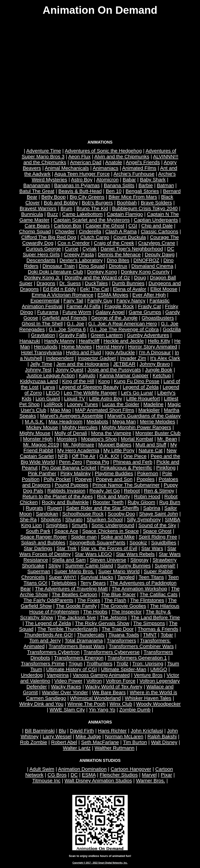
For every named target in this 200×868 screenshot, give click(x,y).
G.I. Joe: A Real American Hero (123, 324)
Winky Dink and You (41, 704)
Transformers (121, 641)
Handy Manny (59, 341)
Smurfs (80, 525)
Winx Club (121, 704)
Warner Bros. (150, 781)
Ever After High (149, 295)
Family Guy (100, 301)
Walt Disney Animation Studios (98, 781)
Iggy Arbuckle (120, 352)
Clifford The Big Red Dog (49, 237)
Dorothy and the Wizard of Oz (97, 278)
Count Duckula (130, 237)
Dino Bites (118, 260)
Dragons (46, 283)
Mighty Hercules (80, 427)
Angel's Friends (143, 162)
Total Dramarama (84, 641)
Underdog (32, 675)
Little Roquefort (143, 399)
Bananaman (37, 185)
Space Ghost (157, 531)
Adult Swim (42, 769)
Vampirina (58, 675)
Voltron (94, 681)
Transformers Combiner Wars (141, 646)
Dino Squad (92, 266)
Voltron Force (121, 681)
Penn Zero (71, 462)
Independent (60, 358)
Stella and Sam (69, 560)
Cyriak (89, 249)
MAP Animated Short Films (105, 410)
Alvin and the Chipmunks (122, 157)
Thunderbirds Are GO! (49, 635)
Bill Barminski (40, 731)
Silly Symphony (144, 520)
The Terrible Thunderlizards (68, 629)
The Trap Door (118, 629)
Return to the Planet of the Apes (58, 496)
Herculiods (46, 347)
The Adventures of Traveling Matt (71, 589)
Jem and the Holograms (83, 364)
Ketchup (162, 375)
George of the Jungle (114, 318)
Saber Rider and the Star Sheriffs (103, 508)
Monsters (67, 439)
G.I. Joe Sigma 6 (67, 329)
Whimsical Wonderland (95, 698)
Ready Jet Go (105, 491)
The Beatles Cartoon (74, 594)
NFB (63, 456)
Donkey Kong (102, 272)
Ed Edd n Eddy (59, 289)
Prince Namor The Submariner (126, 485)
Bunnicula (32, 214)
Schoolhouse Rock (83, 514)
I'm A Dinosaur (155, 352)
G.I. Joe (75, 324)
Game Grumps (145, 312)
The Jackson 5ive (76, 617)
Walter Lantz (77, 748)
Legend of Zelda (141, 387)
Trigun (75, 664)
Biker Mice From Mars (133, 197)
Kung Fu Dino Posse (136, 381)
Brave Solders (156, 203)
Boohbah (127, 203)
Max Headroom (66, 422)
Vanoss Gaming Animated (101, 675)
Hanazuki (30, 341)
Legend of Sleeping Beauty (89, 387)
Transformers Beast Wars (77, 646)
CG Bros (57, 775)
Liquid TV (75, 399)
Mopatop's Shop (99, 439)
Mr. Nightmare (79, 445)
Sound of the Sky (157, 525)
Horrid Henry (110, 347)
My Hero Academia (78, 450)
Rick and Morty (113, 496)
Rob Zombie (33, 742)
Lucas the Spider (121, 404)
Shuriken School (105, 520)
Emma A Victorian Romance (63, 295)
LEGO (53, 393)
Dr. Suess (70, 283)
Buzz (53, 214)
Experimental (45, 301)
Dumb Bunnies (128, 283)
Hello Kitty (159, 341)
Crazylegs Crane (157, 243)
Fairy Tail (73, 301)
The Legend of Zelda (48, 623)
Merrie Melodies (158, 422)
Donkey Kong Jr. (42, 278)
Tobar (167, 635)
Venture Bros (148, 675)
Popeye (83, 479)
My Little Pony (119, 450)
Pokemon (148, 473)
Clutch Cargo (95, 237)
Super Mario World (119, 571)
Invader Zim (133, 358)
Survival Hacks (97, 577)
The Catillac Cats (159, 594)
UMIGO (159, 669)
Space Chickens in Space (111, 531)
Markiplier (149, 410)
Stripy (55, 566)
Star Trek (67, 548)
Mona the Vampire (111, 433)
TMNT (150, 635)
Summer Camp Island (89, 566)
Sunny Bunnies (134, 566)
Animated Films (139, 168)
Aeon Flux (79, 157)
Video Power (68, 681)
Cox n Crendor (74, 243)
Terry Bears (93, 583)
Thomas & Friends (158, 629)
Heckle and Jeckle (124, 341)
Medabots (97, 422)
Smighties (57, 525)
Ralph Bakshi (162, 736)
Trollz (122, 664)
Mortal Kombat (137, 439)
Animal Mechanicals (67, 168)
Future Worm (77, 312)
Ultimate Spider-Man (124, 669)
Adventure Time (44, 151)
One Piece (135, 456)
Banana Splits (119, 185)
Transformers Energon (79, 658)
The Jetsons (113, 617)
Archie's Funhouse (134, 174)
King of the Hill (78, 381)
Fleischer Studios (119, 775)
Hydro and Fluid (83, 352)
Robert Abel (64, 742)
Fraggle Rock (119, 306)
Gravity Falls (73, 335)
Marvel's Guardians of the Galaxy (144, 416)
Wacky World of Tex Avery (114, 687)
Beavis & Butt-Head (80, 191)
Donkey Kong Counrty (145, 272)
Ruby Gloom (141, 502)
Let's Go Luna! (137, 393)
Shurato (74, 520)
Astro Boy (82, 180)
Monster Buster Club (158, 433)
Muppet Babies (115, 445)
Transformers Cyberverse (112, 652)
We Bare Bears (109, 692)
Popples (146, 479)
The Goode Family (76, 606)
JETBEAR (124, 364)
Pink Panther (42, 473)
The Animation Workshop (139, 589)
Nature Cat (151, 450)
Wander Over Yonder (65, 692)
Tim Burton (135, 742)
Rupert (54, 508)
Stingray (139, 560)
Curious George (43, 249)
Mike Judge (88, 736)
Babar (129, 180)
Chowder (65, 231)
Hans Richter (112, 731)
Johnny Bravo (155, 364)
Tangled (126, 577)
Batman (165, 185)
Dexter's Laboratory (81, 260)
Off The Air (84, 456)
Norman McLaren (124, 736)
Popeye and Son (114, 479)
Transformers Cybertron (53, 652)
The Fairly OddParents (48, 600)
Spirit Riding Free (158, 537)
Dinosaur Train (59, 266)
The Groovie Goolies (123, 606)
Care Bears (37, 226)
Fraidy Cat (149, 306)
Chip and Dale (157, 226)
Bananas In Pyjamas (77, 185)
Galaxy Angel (110, 312)
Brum (67, 208)
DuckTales (96, 283)
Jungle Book (159, 370)
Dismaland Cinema (152, 266)
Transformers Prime (43, 664)
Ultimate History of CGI (72, 669)
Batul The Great (37, 191)
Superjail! (165, 566)
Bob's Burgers (97, 203)
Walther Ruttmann (115, 748)
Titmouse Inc (46, 781)
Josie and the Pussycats (114, 370)
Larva (49, 387)
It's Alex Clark (165, 358)
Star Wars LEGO (93, 554)
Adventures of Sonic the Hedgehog (103, 151)
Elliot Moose (164, 289)
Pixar (166, 775)
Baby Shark (153, 180)
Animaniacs (106, 168)
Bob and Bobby (61, 203)
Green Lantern (107, 335)
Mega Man (124, 422)
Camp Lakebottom (82, 214)
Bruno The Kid (92, 208)
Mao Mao (61, 410)
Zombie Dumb (135, 710)
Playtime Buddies (114, 473)
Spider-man (84, 537)
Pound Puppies (72, 485)
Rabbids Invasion (66, 491)
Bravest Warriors (38, 208)
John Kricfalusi (147, 731)
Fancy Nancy (131, 301)
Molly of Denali (71, 433)
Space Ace (66, 531)
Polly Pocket (57, 479)
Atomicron (107, 180)
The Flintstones (147, 600)
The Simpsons (149, 623)
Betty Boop (53, 197)
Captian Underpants (156, 220)
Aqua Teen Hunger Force (82, 174)
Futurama (48, 312)
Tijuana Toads (124, 635)
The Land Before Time (155, 617)
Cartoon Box (67, 226)
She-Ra (28, 520)
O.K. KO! (109, 456)
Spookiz (138, 543)
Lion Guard (48, 399)
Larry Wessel (57, 736)
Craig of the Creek (114, 243)
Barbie (146, 185)
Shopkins (51, 520)
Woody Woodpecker (158, 704)
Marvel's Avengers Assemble (72, 416)
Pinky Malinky (75, 473)
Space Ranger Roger (43, 537)
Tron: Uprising (148, 664)
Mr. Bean (167, 439)
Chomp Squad (35, 231)
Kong (104, 381)
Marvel (149, 775)
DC (74, 775)
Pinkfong (166, 468)
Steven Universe (108, 560)
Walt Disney (164, 742)
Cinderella (90, 231)
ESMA (89, 775)
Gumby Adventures (148, 335)
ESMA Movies (113, 295)
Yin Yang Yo (102, 710)
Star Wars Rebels (135, 554)
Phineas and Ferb (133, 462)
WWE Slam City (67, 710)
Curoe (72, 249)
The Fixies (89, 600)
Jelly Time (41, 364)
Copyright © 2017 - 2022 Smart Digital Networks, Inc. (100, 863)
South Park (38, 531)
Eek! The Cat (94, 289)
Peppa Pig (98, 462)
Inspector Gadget (97, 358)
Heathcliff (89, 341)
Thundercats (90, 635)
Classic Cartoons (160, 231)
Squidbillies (164, 543)
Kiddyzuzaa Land (39, 381)
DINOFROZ (146, 260)
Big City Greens (87, 197)
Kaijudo (87, 375)
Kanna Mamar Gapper (124, 375)
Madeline (153, 404)
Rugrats (34, 508)
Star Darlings (38, 548)
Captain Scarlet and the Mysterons (92, 220)
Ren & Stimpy (159, 491)
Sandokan (47, 514)
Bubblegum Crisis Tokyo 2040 (145, 208)
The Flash (115, 600)
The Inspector (126, 612)
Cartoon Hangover (131, 769)
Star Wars (152, 548)
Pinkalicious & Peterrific (126, 468)
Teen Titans (151, 577)
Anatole (114, 162)
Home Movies (77, 347)
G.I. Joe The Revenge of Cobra (124, 329)
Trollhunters (99, 664)
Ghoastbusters (158, 318)
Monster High (38, 439)
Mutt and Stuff (151, 445)
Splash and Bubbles (43, 543)
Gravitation (43, 335)
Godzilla (172, 329)
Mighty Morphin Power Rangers (136, 427)
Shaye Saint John (159, 514)
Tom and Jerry (45, 641)
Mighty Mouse (35, 433)
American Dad (86, 162)
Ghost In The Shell (42, 324)
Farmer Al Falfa (83, 306)
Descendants (41, 260)
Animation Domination (82, 769)
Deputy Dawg (160, 255)
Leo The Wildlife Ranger (90, 393)
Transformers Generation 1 (137, 658)
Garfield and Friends (65, 318)
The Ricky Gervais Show (102, 623)
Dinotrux (118, 266)
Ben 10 (114, 191)
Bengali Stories (142, 191)
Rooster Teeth (108, 502)
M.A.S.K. (35, 422)
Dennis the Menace (119, 255)
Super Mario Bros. (74, 571)
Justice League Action (51, 375)
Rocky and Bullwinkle (65, 502)
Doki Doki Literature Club (56, 272)
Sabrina (152, 508)
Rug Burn (170, 502)
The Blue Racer (118, 594)
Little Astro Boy (105, 399)
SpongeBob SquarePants (97, 543)
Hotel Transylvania (41, 352)
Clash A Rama (121, 231)
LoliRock (53, 404)
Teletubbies (64, 583)
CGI (133, 226)
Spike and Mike (118, 537)
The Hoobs (95, 612)
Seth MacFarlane (100, 742)
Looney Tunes (82, 404)
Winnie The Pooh (86, 704)
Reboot (132, 491)
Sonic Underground (113, 525)
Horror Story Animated (153, 347)
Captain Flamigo (125, 214)
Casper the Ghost (105, 226)
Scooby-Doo (121, 514)
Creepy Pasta (79, 255)
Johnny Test (38, 370)
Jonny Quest (69, 370)
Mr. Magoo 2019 (41, 445)
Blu (62, 731)
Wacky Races (66, 687)
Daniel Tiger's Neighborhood (132, 249)
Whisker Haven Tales (148, 698)
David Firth (82, 731)
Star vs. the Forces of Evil (109, 548)
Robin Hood (147, 496)
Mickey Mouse (42, 427)
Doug (140, 278)
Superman (39, 571)
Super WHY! (63, 577)
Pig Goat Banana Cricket (69, 468)
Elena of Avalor (129, 289)
